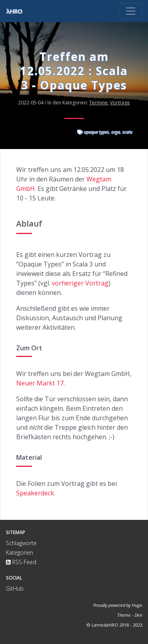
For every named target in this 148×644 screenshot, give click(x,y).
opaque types (96, 132)
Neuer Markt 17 (40, 383)
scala (127, 132)
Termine (98, 103)
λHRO (14, 11)
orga (116, 132)
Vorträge (120, 103)
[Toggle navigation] (131, 11)
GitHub (15, 588)
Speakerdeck (35, 493)
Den (138, 615)
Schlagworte (21, 543)
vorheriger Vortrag (80, 283)
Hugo (137, 605)
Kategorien (20, 552)
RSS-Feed (21, 562)
